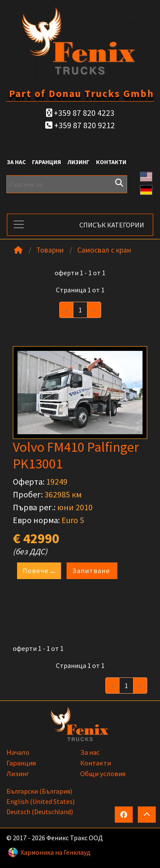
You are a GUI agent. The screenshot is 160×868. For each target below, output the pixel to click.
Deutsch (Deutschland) (40, 812)
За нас (16, 162)
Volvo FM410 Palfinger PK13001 (76, 455)
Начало (18, 752)
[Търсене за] (67, 184)
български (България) (39, 791)
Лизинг (79, 162)
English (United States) (41, 801)
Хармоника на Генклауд (55, 852)
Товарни (50, 250)
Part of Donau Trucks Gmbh (81, 93)
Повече (39, 571)
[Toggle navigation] (19, 224)
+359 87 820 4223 (80, 113)
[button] (146, 176)
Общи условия (103, 774)
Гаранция (47, 162)
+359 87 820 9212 (80, 125)
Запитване (92, 571)
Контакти (111, 162)
